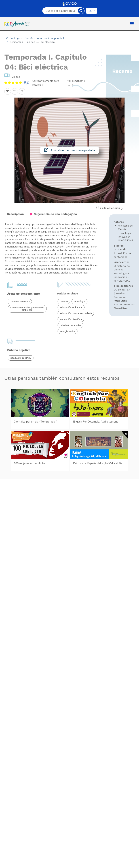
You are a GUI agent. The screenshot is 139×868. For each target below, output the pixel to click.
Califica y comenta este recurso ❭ (46, 83)
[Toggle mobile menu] (132, 24)
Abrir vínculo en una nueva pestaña (69, 150)
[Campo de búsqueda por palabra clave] (60, 11)
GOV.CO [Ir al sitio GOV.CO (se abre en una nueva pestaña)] (69, 4)
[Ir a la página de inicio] (18, 24)
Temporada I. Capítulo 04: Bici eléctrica (32, 42)
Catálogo (13, 38)
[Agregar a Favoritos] (8, 91)
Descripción (15, 214)
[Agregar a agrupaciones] (15, 91)
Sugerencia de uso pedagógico (54, 214)
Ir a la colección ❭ (110, 208)
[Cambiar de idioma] (92, 11)
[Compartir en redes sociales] (22, 91)
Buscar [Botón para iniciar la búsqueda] (81, 11)
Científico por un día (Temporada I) (44, 38)
